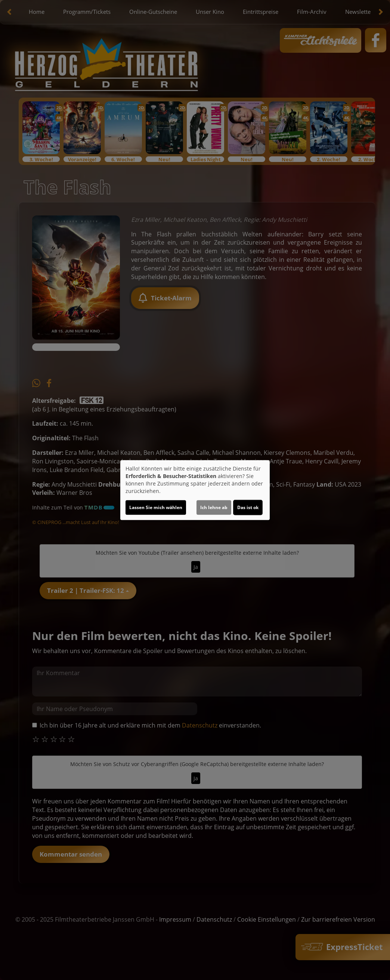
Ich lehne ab (214, 507)
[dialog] (195, 490)
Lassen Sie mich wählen (156, 507)
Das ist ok (248, 507)
